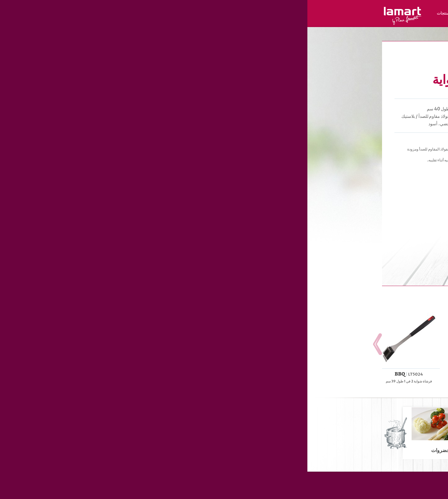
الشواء (342, 35)
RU (329, 22)
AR (302, 22)
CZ (369, 22)
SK (362, 22)
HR (336, 22)
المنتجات (137, 13)
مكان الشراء (183, 13)
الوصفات (159, 13)
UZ (309, 22)
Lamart (95, 16)
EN (356, 22)
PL (342, 22)
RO (315, 22)
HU (349, 22)
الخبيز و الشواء (325, 35)
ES (322, 22)
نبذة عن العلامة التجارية (219, 13)
